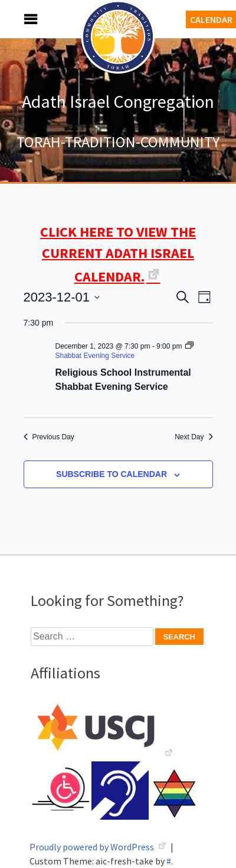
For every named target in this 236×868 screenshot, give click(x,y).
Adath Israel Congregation (118, 101)
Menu (18, 19)
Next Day (194, 437)
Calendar (211, 19)
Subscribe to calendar (112, 474)
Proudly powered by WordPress (93, 847)
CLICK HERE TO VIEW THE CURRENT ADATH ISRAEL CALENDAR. (118, 254)
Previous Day (49, 437)
